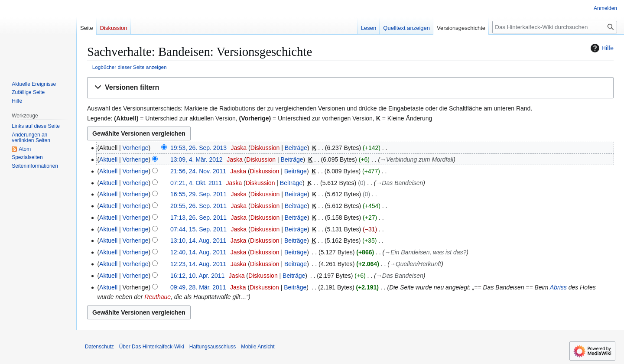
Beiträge (296, 148)
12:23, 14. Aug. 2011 (198, 264)
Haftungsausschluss (213, 347)
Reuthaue (158, 297)
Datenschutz (99, 347)
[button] (350, 88)
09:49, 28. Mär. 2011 (198, 287)
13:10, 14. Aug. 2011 (198, 240)
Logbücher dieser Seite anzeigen (130, 67)
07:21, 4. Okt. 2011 (196, 183)
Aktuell (108, 159)
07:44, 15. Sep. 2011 (198, 229)
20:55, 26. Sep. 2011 (198, 206)
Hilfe (601, 48)
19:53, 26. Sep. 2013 (198, 148)
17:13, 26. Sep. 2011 (198, 218)
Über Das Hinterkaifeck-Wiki (152, 347)
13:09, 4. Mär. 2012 (197, 159)
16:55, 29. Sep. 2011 (198, 194)
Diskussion (265, 148)
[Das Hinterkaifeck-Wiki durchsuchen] (555, 27)
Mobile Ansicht (258, 347)
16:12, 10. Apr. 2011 (197, 276)
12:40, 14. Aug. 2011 (198, 252)
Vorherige (136, 148)
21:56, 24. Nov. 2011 (198, 171)
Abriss (558, 287)
